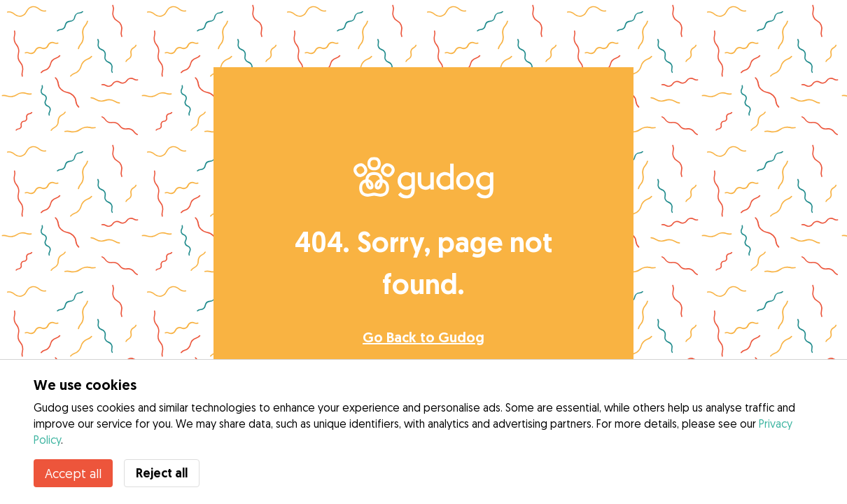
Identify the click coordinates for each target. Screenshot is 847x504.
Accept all (73, 473)
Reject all (162, 473)
